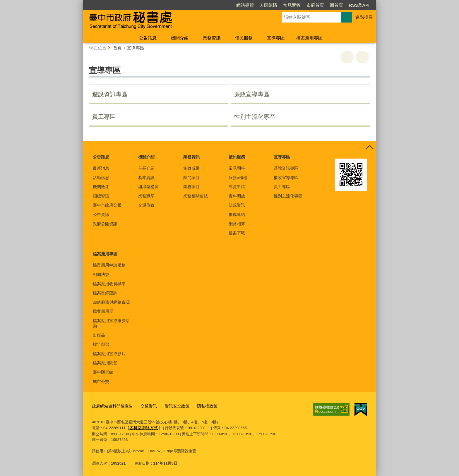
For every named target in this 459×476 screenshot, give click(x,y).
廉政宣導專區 (252, 94)
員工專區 (104, 117)
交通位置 (146, 205)
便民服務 (244, 38)
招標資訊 (101, 196)
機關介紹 (180, 38)
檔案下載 (237, 233)
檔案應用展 (103, 311)
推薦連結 (237, 214)
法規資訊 (237, 205)
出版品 (99, 335)
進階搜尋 (364, 17)
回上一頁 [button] (362, 57)
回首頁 (336, 5)
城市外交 (101, 382)
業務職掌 (146, 196)
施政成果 (191, 168)
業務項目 (191, 187)
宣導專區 (276, 38)
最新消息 (101, 168)
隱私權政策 (201, 406)
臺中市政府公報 (107, 205)
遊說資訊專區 (110, 94)
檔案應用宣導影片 (109, 354)
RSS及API (359, 5)
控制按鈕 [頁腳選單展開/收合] (369, 147)
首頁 (117, 48)
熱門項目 (191, 178)
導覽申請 (237, 187)
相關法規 (101, 274)
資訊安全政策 (172, 406)
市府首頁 (315, 5)
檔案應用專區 (309, 38)
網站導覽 (245, 5)
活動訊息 (101, 178)
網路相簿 (237, 224)
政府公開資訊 (105, 224)
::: (81, 2)
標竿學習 (101, 344)
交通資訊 (145, 406)
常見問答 (292, 5)
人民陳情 (268, 5)
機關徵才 (101, 187)
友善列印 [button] (347, 57)
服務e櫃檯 (238, 178)
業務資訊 (212, 38)
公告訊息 (148, 38)
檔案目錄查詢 (105, 293)
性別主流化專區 (255, 117)
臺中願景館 (103, 372)
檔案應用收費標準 (109, 284)
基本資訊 (146, 178)
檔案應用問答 (105, 363)
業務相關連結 (196, 196)
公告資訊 (101, 214)
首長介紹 (146, 168)
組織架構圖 (148, 187)
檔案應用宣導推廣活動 (111, 323)
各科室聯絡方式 (143, 427)
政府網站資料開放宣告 (111, 406)
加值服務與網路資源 (111, 302)
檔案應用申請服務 (109, 265)
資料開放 (237, 196)
